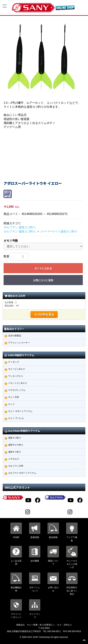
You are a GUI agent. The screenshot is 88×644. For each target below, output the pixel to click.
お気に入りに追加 (43, 280)
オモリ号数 (11, 241)
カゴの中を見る (44, 314)
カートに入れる (43, 268)
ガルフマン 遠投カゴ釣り (20, 227)
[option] (41, 57)
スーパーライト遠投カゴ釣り (59, 231)
